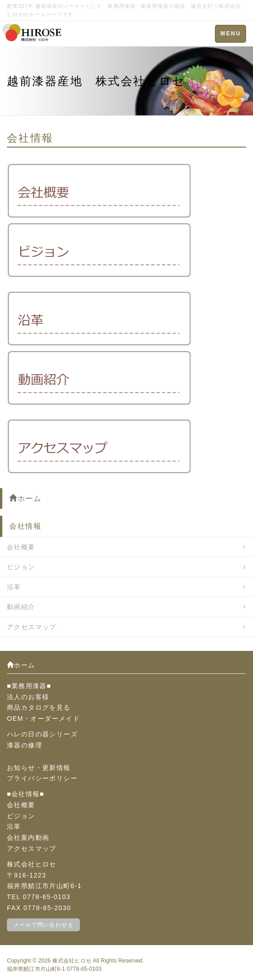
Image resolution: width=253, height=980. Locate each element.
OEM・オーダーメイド (43, 718)
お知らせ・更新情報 (39, 768)
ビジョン (21, 567)
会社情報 (25, 526)
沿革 (14, 587)
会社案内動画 (28, 838)
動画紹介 (21, 607)
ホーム (25, 499)
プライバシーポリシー (42, 778)
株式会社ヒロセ (72, 961)
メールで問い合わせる (43, 925)
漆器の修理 (25, 745)
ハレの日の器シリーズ (42, 734)
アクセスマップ (32, 627)
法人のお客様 (28, 697)
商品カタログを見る (39, 707)
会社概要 (21, 547)
